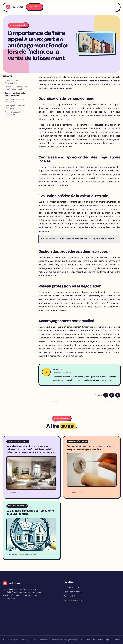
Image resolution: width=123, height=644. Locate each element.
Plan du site (91, 640)
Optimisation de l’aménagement (11, 82)
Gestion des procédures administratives (15, 101)
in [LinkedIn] (106, 395)
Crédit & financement (73, 601)
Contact (117, 640)
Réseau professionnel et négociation (15, 107)
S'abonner (34, 7)
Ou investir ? (69, 597)
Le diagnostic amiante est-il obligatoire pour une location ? (30, 513)
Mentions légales (105, 640)
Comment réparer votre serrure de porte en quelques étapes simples (91, 448)
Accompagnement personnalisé (12, 113)
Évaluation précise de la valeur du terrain (15, 94)
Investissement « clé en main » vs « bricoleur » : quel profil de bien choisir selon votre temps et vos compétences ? (31, 449)
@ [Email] (118, 395)
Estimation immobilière (74, 592)
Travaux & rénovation (18, 25)
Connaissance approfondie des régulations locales (16, 88)
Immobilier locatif (71, 588)
